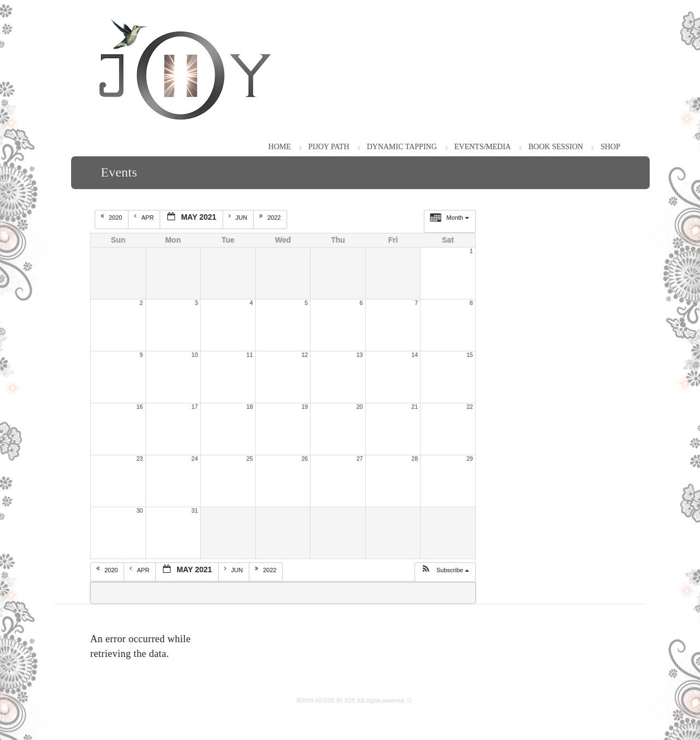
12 (305, 355)
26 (305, 459)
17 (195, 407)
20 (360, 407)
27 (360, 459)
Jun (239, 217)
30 (139, 510)
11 (250, 355)
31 (195, 510)
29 (470, 459)
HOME (280, 147)
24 (195, 459)
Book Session (556, 147)
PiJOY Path (329, 147)
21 (415, 407)
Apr (145, 217)
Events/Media (483, 147)
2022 (271, 217)
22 (470, 407)
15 (470, 355)
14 (415, 355)
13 (360, 355)
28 (415, 459)
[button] (445, 572)
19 (305, 407)
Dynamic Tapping (402, 147)
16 (139, 407)
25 (250, 459)
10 (195, 355)
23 (139, 459)
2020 (112, 217)
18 (250, 407)
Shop (610, 147)
